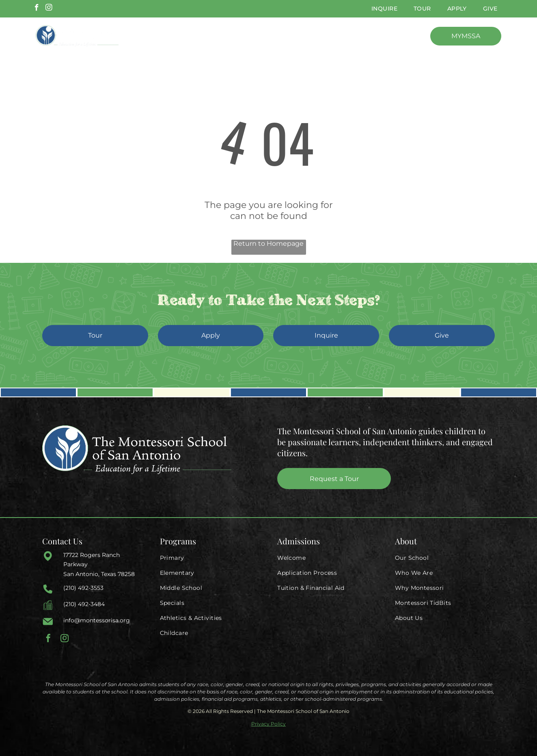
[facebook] (37, 9)
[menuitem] (384, 9)
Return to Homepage (268, 244)
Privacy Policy (268, 724)
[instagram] (49, 9)
